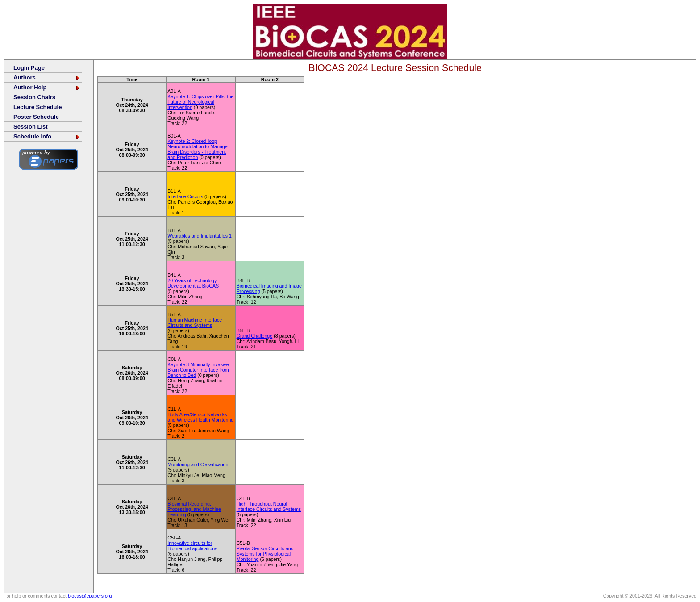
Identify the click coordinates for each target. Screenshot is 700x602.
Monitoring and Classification (198, 464)
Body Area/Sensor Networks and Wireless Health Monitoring (200, 417)
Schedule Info (47, 136)
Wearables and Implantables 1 (200, 236)
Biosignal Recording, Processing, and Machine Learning (194, 509)
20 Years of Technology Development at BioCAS (193, 283)
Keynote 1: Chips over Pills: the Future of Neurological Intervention (200, 102)
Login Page (29, 68)
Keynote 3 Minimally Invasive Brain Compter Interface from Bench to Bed (198, 370)
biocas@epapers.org (90, 596)
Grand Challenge (255, 336)
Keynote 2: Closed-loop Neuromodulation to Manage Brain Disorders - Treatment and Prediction (197, 149)
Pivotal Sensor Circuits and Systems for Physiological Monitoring (265, 554)
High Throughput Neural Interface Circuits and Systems (269, 506)
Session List (31, 127)
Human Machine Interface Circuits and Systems (195, 322)
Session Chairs (34, 97)
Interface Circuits (185, 196)
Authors (47, 77)
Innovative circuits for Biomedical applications (192, 546)
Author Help (47, 87)
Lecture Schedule (37, 107)
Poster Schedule (36, 117)
